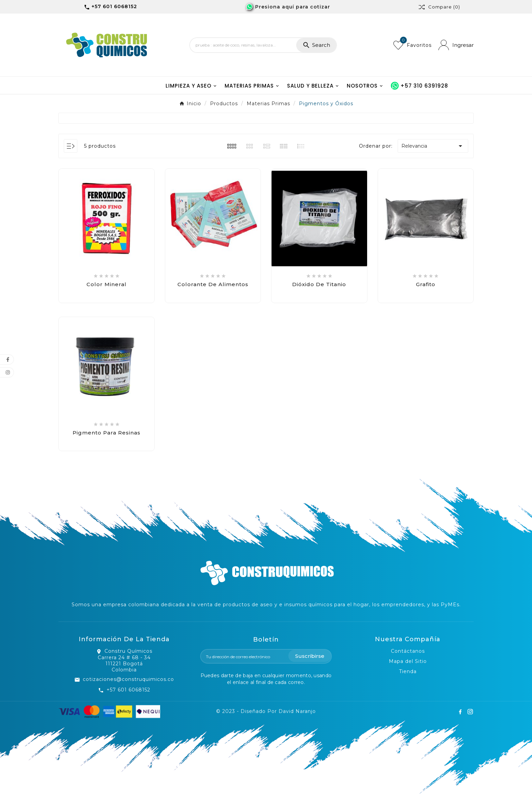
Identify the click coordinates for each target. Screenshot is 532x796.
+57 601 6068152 (128, 690)
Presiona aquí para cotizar (293, 7)
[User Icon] (456, 45)
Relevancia (433, 146)
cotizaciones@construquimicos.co (128, 679)
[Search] (243, 45)
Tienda (408, 671)
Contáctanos (408, 651)
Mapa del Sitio (408, 661)
